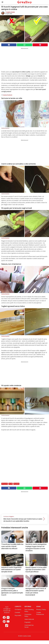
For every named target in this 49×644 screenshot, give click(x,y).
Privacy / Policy (41, 609)
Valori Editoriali (29, 619)
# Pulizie (16, 484)
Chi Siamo (18, 609)
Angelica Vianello (11, 12)
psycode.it (18, 615)
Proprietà (27, 622)
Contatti (17, 612)
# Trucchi (5, 484)
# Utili (11, 484)
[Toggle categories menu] (2, 2)
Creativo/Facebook (8, 95)
